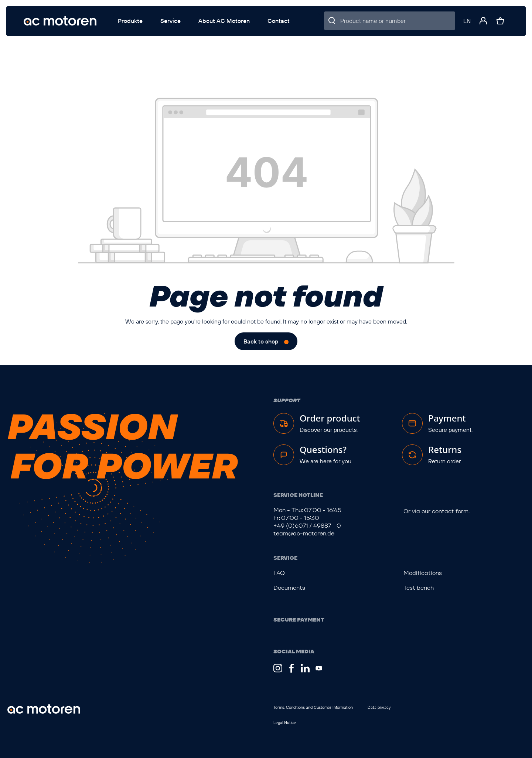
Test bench (419, 588)
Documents (289, 588)
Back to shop (261, 341)
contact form (450, 511)
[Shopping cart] (500, 21)
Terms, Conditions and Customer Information (313, 707)
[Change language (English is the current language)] (467, 21)
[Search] (332, 21)
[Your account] (483, 21)
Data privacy (379, 707)
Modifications (423, 573)
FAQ (279, 573)
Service (285, 558)
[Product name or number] (398, 21)
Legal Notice (285, 723)
